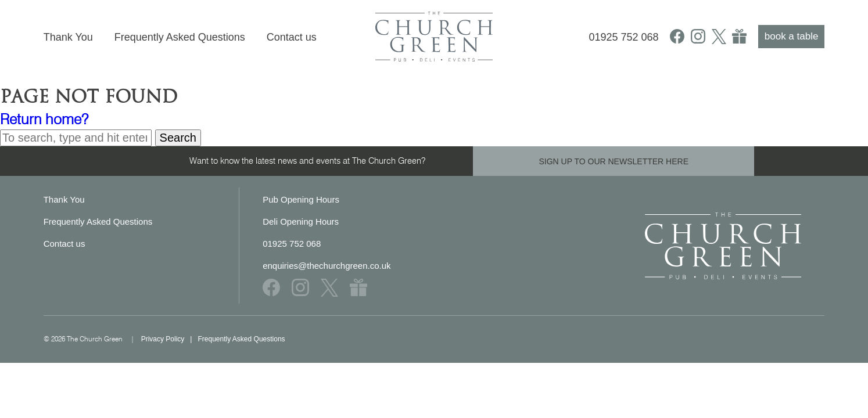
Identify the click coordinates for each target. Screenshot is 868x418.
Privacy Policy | (170, 339)
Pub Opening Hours (301, 199)
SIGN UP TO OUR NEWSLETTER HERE (614, 161)
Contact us (292, 37)
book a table (792, 36)
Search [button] (178, 138)
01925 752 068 (623, 37)
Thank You (68, 37)
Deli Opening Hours (301, 221)
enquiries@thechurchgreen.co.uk (327, 266)
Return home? (44, 119)
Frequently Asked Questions (180, 37)
